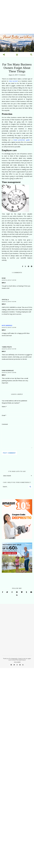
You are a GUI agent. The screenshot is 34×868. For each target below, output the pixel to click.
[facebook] (11, 665)
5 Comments (22, 75)
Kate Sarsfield (7, 325)
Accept (17, 864)
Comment (5, 424)
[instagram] (17, 665)
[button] (31, 847)
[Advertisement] (17, 17)
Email (4, 415)
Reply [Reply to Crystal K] (4, 304)
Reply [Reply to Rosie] (4, 283)
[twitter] (14, 665)
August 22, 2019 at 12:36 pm (9, 372)
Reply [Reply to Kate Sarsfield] (4, 330)
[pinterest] (20, 665)
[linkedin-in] (23, 665)
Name (4, 407)
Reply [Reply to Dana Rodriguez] (4, 375)
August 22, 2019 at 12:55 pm (9, 327)
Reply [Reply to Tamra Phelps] (4, 351)
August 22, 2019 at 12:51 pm (9, 349)
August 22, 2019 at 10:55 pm (9, 302)
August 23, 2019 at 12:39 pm (9, 280)
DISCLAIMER (17, 662)
